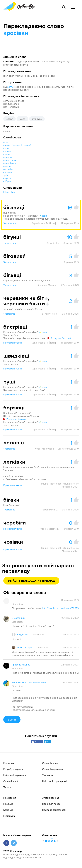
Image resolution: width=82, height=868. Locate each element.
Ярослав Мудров (47, 285)
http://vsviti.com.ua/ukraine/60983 (60, 608)
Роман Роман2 (50, 510)
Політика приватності (54, 810)
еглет (6, 142)
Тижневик (48, 775)
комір (6, 154)
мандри (8, 157)
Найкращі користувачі (54, 781)
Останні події (11, 781)
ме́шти (7, 166)
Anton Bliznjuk (24, 647)
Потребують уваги (13, 769)
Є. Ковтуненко (50, 314)
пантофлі (8, 169)
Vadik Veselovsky (50, 529)
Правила (8, 804)
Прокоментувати (13, 343)
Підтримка (9, 816)
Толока (7, 787)
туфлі (6, 175)
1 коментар (9, 314)
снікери (8, 172)
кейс (50, 841)
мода (22, 119)
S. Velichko (53, 243)
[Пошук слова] (64, 7)
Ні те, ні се (9, 192)
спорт (9, 119)
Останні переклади (53, 769)
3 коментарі (10, 223)
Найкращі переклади (15, 775)
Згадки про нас (51, 798)
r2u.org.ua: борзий (15, 419)
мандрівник (10, 163)
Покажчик (9, 763)
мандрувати (10, 160)
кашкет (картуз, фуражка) (17, 145)
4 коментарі (10, 243)
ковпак (7, 151)
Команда (8, 810)
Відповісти (18, 604)
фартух (7, 178)
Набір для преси (51, 804)
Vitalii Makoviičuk (44, 449)
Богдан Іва (22, 634)
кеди (6, 148)
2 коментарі (10, 285)
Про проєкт (10, 798)
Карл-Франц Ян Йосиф (44, 223)
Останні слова (50, 763)
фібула (7, 181)
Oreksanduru (19, 618)
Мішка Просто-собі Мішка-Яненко (60, 484)
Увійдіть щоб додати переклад (31, 581)
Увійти (12, 720)
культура (37, 119)
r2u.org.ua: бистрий (59, 338)
